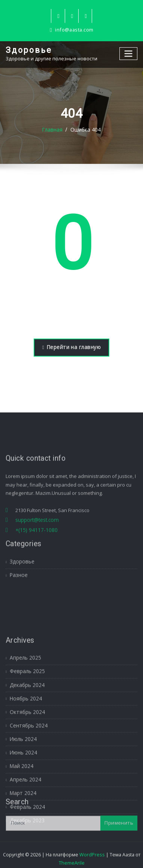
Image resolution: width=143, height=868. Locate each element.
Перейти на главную (71, 347)
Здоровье (28, 50)
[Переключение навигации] (129, 53)
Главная (53, 130)
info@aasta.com (74, 30)
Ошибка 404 (85, 130)
